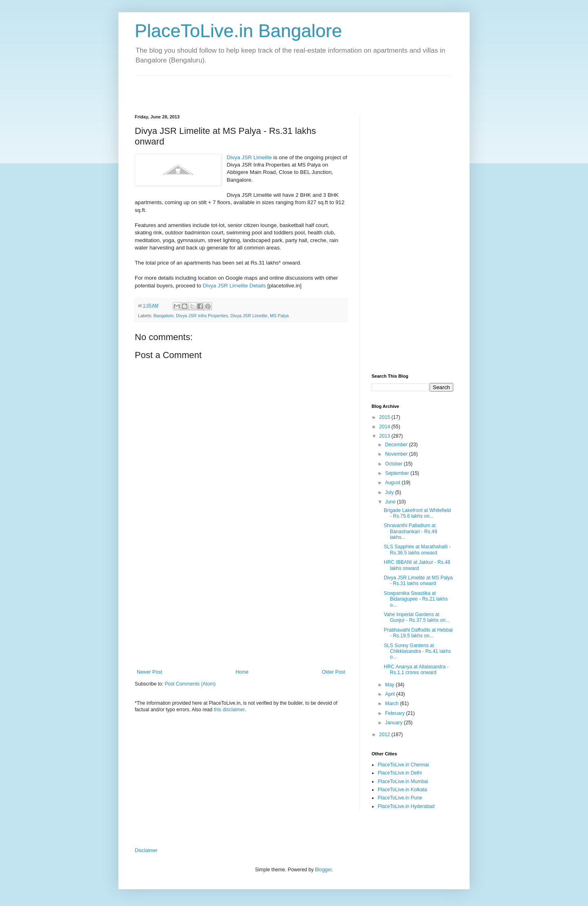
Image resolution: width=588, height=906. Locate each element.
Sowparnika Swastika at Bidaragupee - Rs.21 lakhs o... (416, 599)
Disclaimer (146, 850)
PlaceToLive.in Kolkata (402, 790)
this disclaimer (229, 710)
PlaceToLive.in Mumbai (403, 781)
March (393, 703)
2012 (385, 735)
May (390, 685)
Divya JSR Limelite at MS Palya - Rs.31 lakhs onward (418, 581)
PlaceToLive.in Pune (400, 798)
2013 (385, 436)
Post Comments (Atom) (190, 684)
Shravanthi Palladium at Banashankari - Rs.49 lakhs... (410, 531)
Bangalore (164, 316)
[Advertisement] (230, 88)
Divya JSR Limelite (249, 157)
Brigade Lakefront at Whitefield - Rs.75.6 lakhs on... (417, 513)
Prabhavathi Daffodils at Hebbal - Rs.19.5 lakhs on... (418, 633)
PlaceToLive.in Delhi (400, 773)
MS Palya (279, 316)
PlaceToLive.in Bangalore (238, 31)
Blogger (323, 870)
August (393, 483)
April (391, 694)
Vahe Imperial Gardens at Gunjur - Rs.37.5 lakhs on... (417, 617)
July (390, 492)
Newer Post (149, 672)
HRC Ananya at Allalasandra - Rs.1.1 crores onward (416, 670)
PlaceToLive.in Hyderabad (406, 806)
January (394, 723)
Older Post (333, 672)
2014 (385, 427)
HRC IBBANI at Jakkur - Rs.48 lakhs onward (417, 565)
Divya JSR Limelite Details (234, 286)
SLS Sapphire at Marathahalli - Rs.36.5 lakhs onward (417, 550)
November (397, 454)
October (394, 464)
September (398, 473)
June (391, 502)
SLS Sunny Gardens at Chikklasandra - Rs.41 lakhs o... (417, 651)
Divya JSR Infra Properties (202, 316)
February (395, 713)
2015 (385, 417)
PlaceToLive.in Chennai (403, 765)
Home (242, 672)
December (397, 445)
